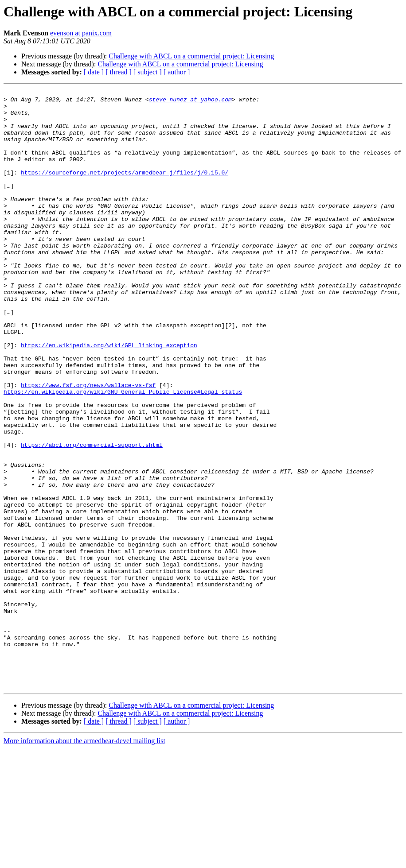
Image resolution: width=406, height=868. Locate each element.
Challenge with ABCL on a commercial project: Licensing (191, 56)
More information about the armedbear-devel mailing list (84, 860)
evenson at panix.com (81, 33)
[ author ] (177, 72)
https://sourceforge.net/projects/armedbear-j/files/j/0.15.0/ (125, 190)
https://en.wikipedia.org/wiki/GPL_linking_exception (109, 397)
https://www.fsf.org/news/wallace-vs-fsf (88, 445)
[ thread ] (119, 72)
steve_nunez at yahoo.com (190, 102)
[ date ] (94, 72)
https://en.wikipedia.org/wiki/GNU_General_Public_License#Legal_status (123, 453)
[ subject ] (148, 72)
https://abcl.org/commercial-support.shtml (92, 516)
